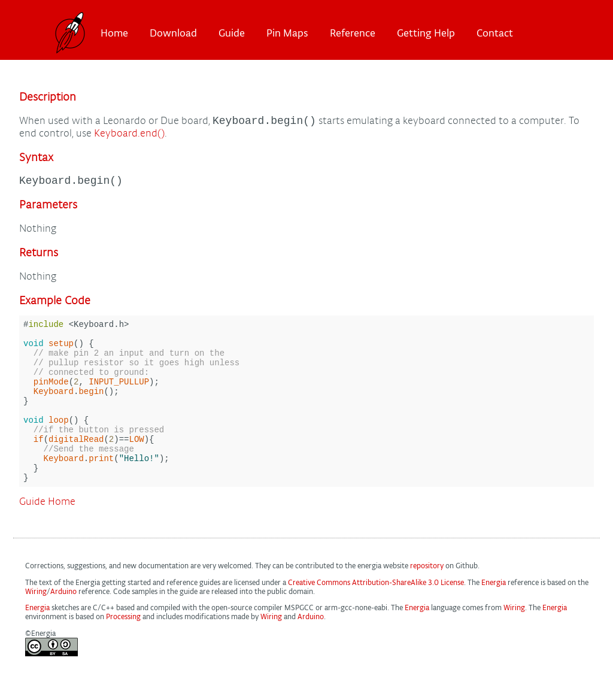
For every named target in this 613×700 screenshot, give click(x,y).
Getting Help (426, 33)
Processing (123, 651)
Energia (494, 617)
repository (427, 600)
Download (173, 33)
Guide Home (47, 536)
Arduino (63, 626)
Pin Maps (287, 33)
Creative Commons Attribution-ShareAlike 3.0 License (376, 617)
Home (114, 33)
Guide (232, 33)
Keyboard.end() (129, 135)
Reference (353, 33)
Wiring (36, 626)
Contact (495, 33)
